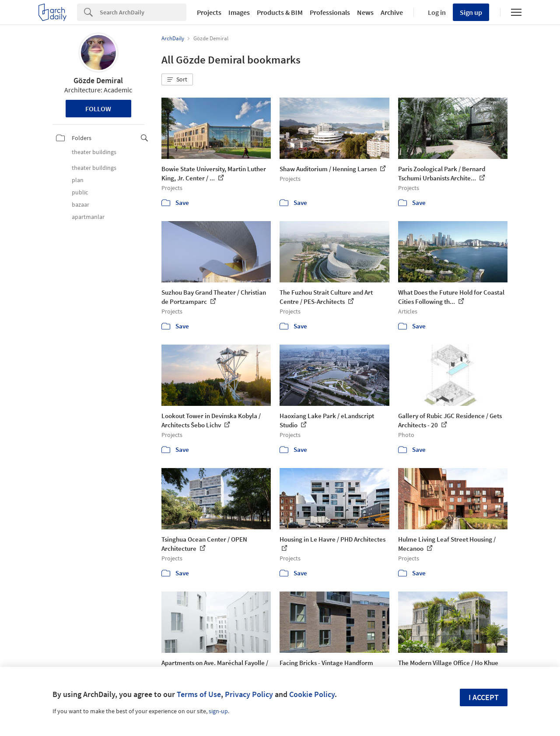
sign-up (218, 711)
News (365, 12)
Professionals (330, 12)
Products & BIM (280, 12)
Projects (209, 12)
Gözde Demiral (98, 80)
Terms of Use (199, 694)
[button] (177, 80)
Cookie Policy (312, 694)
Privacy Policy (249, 694)
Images (239, 12)
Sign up (471, 12)
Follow (98, 109)
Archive (392, 12)
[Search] (143, 12)
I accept (484, 697)
